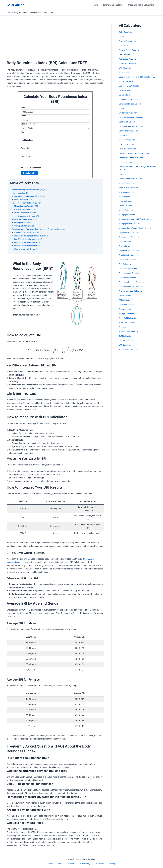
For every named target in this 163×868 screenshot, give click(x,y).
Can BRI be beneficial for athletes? (29, 239)
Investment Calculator (129, 195)
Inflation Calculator (127, 186)
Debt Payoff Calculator (129, 125)
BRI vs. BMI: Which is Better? (27, 213)
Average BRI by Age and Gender (26, 219)
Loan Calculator (126, 209)
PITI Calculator (126, 245)
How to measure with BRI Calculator (28, 203)
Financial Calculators (114, 5)
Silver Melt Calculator (128, 326)
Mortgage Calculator (128, 218)
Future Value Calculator (129, 165)
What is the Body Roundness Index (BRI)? (30, 190)
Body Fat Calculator (128, 72)
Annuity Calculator (127, 45)
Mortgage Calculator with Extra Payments (137, 222)
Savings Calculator (127, 317)
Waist (26, 156)
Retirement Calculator (129, 281)
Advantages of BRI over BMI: (29, 216)
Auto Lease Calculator (129, 59)
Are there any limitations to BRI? (28, 242)
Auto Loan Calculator (128, 63)
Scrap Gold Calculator (129, 321)
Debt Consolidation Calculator (132, 120)
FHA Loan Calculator (128, 147)
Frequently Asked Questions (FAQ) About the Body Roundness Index (42, 229)
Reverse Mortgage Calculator (132, 294)
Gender (24, 116)
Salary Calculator (126, 312)
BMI (26, 559)
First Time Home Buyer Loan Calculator (136, 156)
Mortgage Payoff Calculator (131, 227)
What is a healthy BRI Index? (27, 249)
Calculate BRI (29, 173)
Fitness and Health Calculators (141, 5)
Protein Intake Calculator (130, 258)
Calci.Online (15, 5)
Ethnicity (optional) (28, 124)
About (122, 36)
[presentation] (55, 350)
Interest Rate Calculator (129, 191)
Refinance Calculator (128, 263)
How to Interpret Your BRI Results (26, 209)
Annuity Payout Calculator (130, 50)
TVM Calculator (126, 339)
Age (22, 132)
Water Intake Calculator (129, 353)
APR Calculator (126, 54)
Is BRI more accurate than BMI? (28, 232)
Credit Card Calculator (129, 116)
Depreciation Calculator (129, 134)
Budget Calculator (127, 84)
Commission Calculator (129, 102)
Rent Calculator (126, 267)
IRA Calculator (125, 200)
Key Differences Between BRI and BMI (31, 196)
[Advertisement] (55, 42)
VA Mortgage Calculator (130, 344)
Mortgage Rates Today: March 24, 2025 (136, 231)
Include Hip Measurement (31, 168)
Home (98, 5)
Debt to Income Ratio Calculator (133, 129)
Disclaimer (124, 138)
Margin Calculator (127, 213)
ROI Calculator (125, 303)
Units (23, 108)
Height (27, 140)
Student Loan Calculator (130, 335)
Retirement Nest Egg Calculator (133, 285)
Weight (25, 148)
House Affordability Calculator (132, 182)
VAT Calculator (126, 348)
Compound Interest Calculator (132, 107)
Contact (122, 111)
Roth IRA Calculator (128, 308)
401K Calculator (126, 32)
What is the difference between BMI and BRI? (34, 236)
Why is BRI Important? (24, 199)
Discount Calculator (128, 143)
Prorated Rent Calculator (130, 254)
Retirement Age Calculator (131, 276)
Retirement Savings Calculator (132, 290)
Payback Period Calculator (131, 236)
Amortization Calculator (130, 41)
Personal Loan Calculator (130, 240)
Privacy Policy (125, 249)
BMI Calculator (126, 68)
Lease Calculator (126, 204)
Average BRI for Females (25, 226)
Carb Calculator (126, 93)
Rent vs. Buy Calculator (129, 272)
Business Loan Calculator (130, 89)
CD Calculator (125, 98)
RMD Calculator (126, 299)
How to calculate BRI (21, 193)
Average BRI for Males (24, 223)
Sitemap (123, 330)
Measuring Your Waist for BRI (27, 206)
